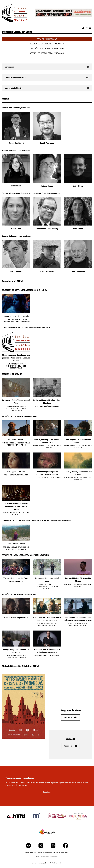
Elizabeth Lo (16, 186)
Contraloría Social (56, 863)
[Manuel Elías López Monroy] (47, 225)
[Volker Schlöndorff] (78, 268)
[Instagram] (53, 847)
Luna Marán (78, 229)
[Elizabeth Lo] (16, 182)
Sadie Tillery (78, 186)
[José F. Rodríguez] (47, 139)
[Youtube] (29, 847)
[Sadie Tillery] (78, 182)
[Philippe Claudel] (47, 268)
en (87, 28)
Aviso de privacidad (39, 863)
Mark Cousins (16, 271)
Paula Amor (16, 229)
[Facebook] (66, 847)
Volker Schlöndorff (78, 271)
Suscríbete (47, 792)
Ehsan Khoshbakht (16, 143)
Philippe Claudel (47, 271)
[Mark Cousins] (16, 268)
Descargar (70, 717)
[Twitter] (41, 847)
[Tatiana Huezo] (47, 182)
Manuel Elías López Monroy (47, 229)
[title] (16, 822)
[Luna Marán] (78, 225)
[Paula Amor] (16, 225)
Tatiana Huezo (47, 186)
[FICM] (15, 13)
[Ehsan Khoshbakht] (16, 139)
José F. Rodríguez (47, 143)
